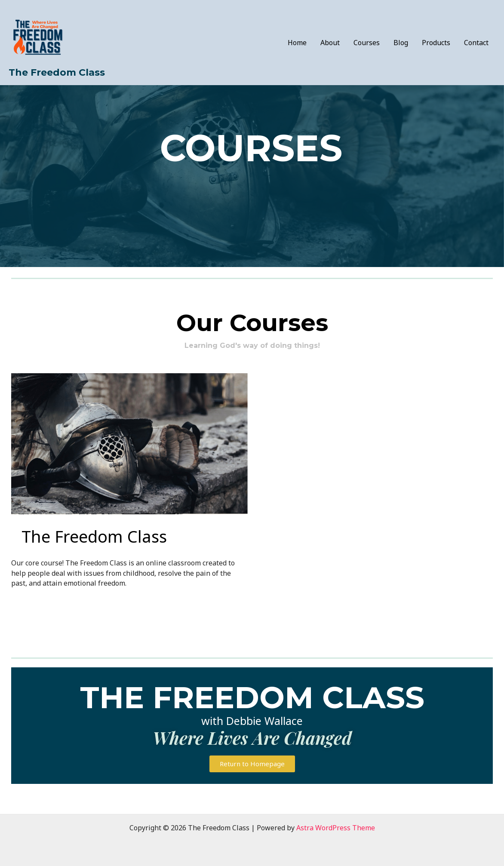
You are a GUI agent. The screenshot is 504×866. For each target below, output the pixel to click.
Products (436, 43)
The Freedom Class (57, 72)
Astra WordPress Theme (336, 828)
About (330, 43)
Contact (476, 43)
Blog (401, 43)
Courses (367, 43)
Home (297, 43)
